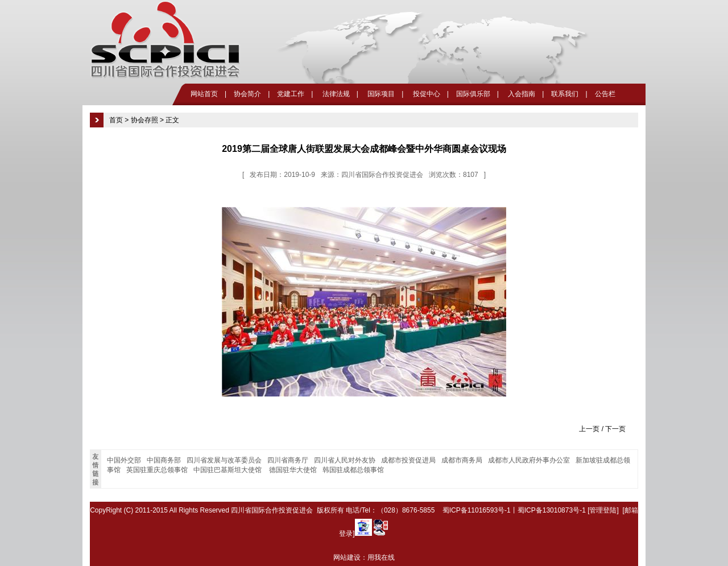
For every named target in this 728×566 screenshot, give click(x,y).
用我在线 (381, 557)
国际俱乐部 (473, 94)
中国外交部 (124, 460)
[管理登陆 (602, 510)
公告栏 (605, 94)
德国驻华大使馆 (293, 470)
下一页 (615, 429)
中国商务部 (164, 460)
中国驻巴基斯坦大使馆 (228, 470)
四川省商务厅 (288, 460)
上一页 (589, 429)
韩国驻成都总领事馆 (353, 470)
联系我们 (565, 94)
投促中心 (425, 94)
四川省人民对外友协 (345, 460)
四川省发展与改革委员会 (224, 460)
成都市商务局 (462, 460)
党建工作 (291, 94)
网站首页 (204, 94)
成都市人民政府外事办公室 (529, 460)
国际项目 (380, 94)
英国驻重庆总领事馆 (157, 470)
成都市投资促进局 (408, 460)
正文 (172, 120)
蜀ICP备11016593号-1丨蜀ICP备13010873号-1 (514, 510)
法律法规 (335, 94)
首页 (116, 120)
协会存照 (144, 120)
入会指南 (521, 94)
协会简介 (247, 94)
